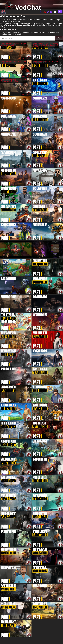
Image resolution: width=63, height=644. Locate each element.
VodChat (28, 7)
